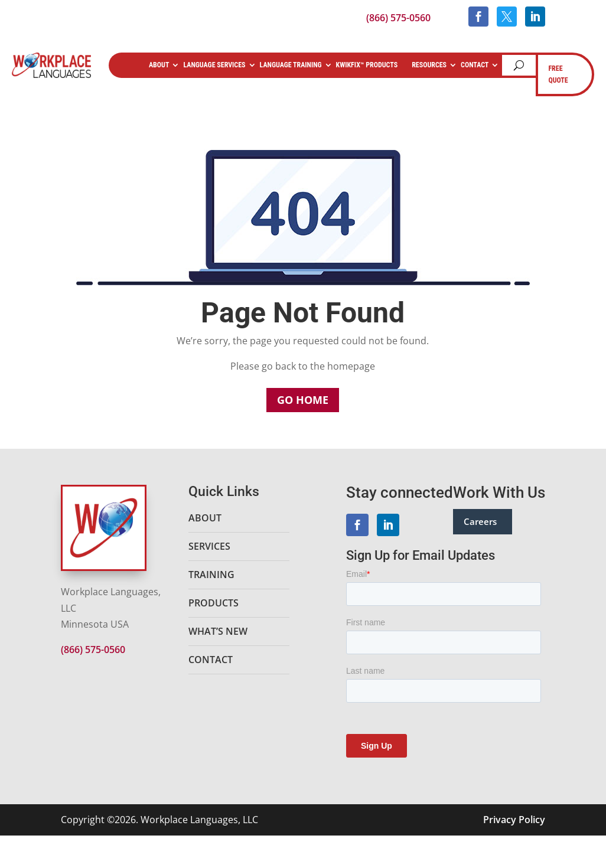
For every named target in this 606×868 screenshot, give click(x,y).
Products (214, 603)
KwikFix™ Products (366, 65)
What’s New (218, 631)
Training (211, 575)
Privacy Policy (514, 820)
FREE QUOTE (558, 74)
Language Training (290, 65)
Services (209, 546)
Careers (480, 521)
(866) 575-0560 (398, 18)
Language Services (214, 65)
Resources (429, 65)
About (158, 65)
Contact (475, 65)
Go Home (303, 400)
